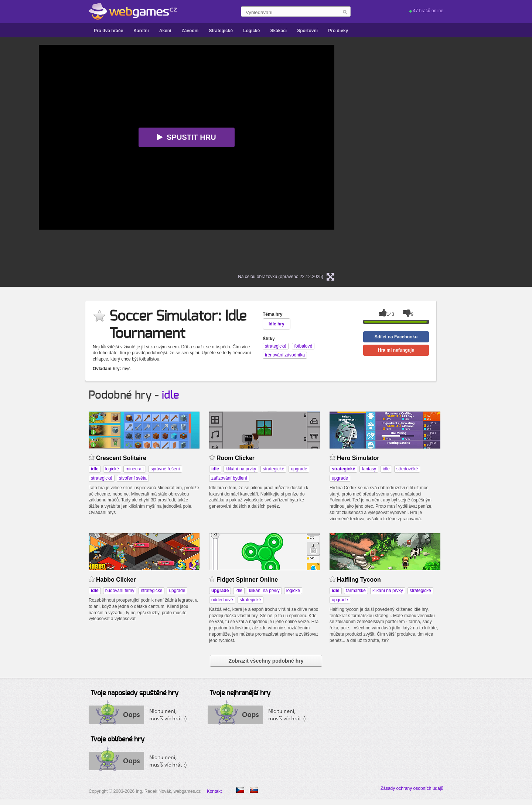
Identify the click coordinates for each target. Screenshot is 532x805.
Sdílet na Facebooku (396, 337)
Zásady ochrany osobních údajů (412, 788)
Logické (251, 31)
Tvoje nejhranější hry (240, 693)
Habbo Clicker (116, 580)
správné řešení (165, 469)
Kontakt (214, 791)
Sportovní (307, 31)
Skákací (278, 31)
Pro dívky (338, 31)
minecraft (135, 469)
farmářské (356, 591)
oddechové (222, 600)
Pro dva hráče (108, 31)
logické (112, 469)
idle (170, 395)
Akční (165, 31)
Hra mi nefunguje (396, 350)
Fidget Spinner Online (247, 580)
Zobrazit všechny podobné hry (266, 661)
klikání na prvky (241, 469)
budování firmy (120, 591)
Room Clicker (236, 458)
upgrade (299, 469)
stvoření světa (133, 478)
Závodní (190, 31)
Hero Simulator (358, 458)
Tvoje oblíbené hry (117, 740)
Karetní (141, 31)
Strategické (221, 31)
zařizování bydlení (229, 478)
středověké (407, 469)
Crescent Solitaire (121, 458)
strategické (102, 478)
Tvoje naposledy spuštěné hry (134, 693)
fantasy (369, 469)
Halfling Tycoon (359, 580)
